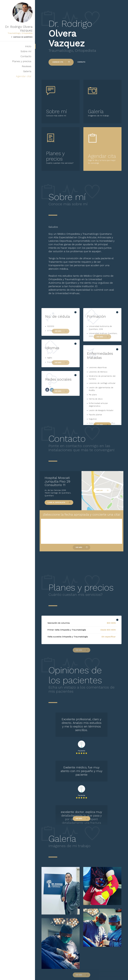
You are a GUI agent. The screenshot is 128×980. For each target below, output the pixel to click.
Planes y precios (22, 61)
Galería (27, 71)
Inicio (28, 46)
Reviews (27, 66)
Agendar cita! (24, 76)
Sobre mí (26, 51)
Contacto (26, 56)
